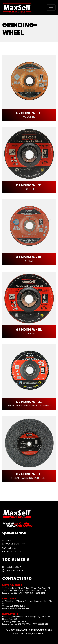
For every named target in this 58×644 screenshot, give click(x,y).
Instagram (13, 570)
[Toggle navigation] (51, 7)
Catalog (9, 548)
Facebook (12, 567)
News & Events (14, 544)
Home (7, 540)
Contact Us (12, 551)
